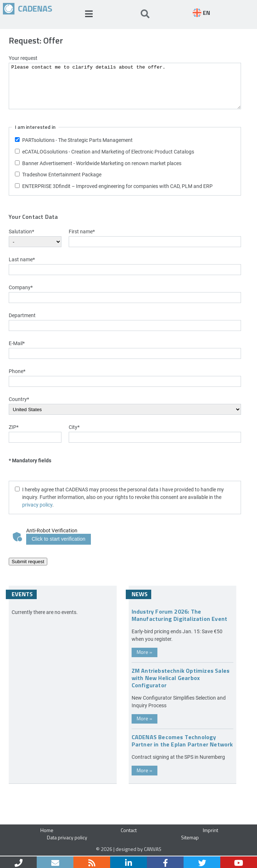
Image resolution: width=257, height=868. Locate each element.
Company (21, 287)
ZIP (14, 427)
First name (82, 231)
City (74, 427)
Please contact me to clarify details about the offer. (125, 86)
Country (19, 399)
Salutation (21, 231)
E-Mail (17, 343)
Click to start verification (59, 539)
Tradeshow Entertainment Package (62, 174)
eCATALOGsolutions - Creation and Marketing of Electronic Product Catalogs (108, 152)
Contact (129, 830)
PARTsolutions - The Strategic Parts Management (77, 140)
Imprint (210, 830)
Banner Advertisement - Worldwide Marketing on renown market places (102, 163)
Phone (17, 371)
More (144, 652)
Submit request (28, 562)
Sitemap (190, 837)
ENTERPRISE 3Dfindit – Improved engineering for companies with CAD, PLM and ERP (117, 186)
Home (47, 830)
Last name (22, 259)
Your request (23, 58)
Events (22, 594)
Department (22, 315)
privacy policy (37, 505)
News (140, 594)
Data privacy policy (67, 837)
